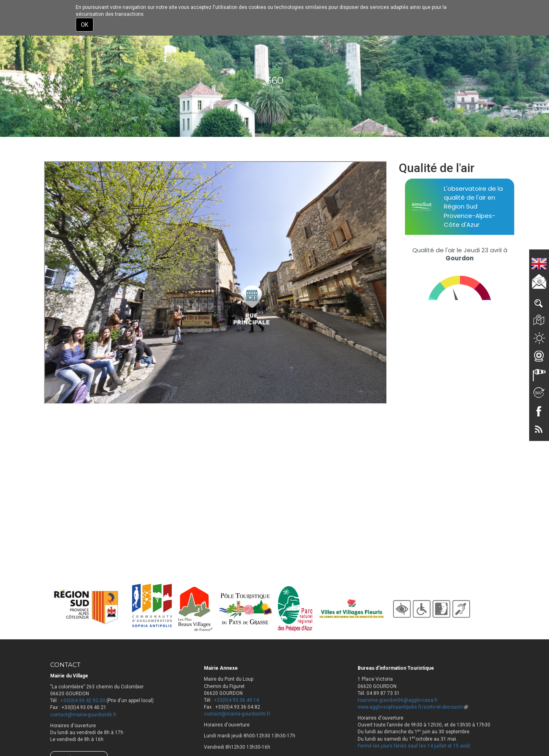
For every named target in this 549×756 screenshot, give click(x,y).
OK (85, 25)
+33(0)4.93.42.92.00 (83, 701)
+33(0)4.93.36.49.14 (236, 700)
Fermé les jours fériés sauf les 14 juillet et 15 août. (414, 746)
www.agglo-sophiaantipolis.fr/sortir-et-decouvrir (413, 707)
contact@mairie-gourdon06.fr (83, 715)
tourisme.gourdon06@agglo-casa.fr (398, 700)
